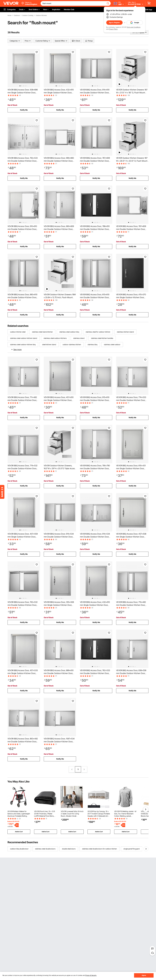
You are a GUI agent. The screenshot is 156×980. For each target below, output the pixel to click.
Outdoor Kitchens (41, 15)
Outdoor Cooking (28, 15)
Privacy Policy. (113, 29)
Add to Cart (19, 832)
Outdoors (17, 15)
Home (9, 15)
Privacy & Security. (91, 975)
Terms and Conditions (134, 27)
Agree (144, 975)
